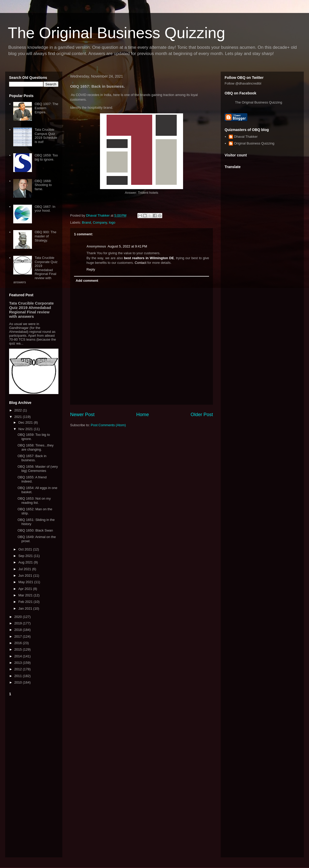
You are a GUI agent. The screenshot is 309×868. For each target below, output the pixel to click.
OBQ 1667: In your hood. (45, 209)
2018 (19, 630)
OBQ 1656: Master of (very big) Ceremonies (38, 469)
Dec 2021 (26, 422)
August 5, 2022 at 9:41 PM (127, 246)
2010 (19, 682)
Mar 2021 (26, 595)
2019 (19, 623)
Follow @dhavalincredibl (243, 83)
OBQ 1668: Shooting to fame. (43, 185)
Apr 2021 (26, 589)
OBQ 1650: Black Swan (35, 530)
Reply (91, 269)
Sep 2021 (26, 556)
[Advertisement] (34, 776)
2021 (19, 417)
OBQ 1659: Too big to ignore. (46, 157)
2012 (19, 669)
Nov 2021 (26, 429)
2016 (19, 643)
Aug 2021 (26, 562)
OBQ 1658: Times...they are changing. (35, 447)
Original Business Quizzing (254, 143)
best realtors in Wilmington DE (149, 258)
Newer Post (82, 415)
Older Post (202, 415)
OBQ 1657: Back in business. (32, 458)
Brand (87, 222)
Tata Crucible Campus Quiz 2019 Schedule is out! (46, 136)
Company (100, 222)
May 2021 (26, 582)
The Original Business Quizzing (116, 33)
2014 (19, 656)
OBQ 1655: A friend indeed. (32, 479)
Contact (141, 263)
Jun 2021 (26, 576)
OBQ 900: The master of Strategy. (45, 236)
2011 (19, 676)
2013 (19, 663)
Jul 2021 (25, 569)
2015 (19, 649)
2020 (19, 617)
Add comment (87, 281)
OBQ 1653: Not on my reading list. (34, 501)
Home (143, 415)
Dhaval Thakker (246, 137)
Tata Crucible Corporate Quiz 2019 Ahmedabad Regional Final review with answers (35, 270)
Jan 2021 (26, 608)
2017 (19, 636)
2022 (19, 410)
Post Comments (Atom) (108, 425)
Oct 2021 (26, 549)
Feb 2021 (26, 602)
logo (112, 222)
